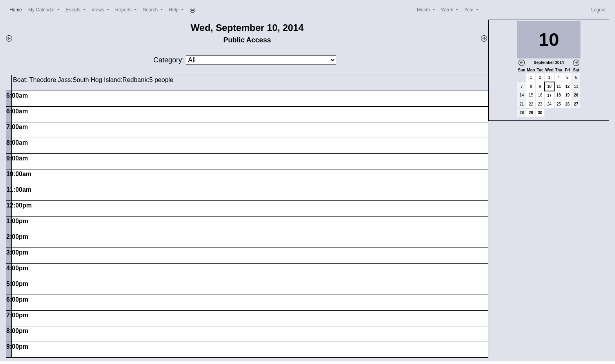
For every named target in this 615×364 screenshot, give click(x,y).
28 (521, 113)
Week (448, 10)
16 (540, 95)
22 (531, 104)
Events (74, 10)
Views (99, 10)
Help (175, 10)
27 (576, 104)
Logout (598, 10)
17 (549, 96)
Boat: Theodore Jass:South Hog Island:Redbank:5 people (93, 80)
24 (549, 104)
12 (567, 86)
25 (559, 104)
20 (576, 95)
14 (521, 95)
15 (531, 95)
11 (559, 86)
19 (567, 95)
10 (549, 86)
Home (17, 9)
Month (424, 10)
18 (559, 95)
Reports (124, 10)
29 (531, 113)
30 (540, 113)
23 (540, 104)
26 (567, 104)
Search (151, 10)
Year (470, 10)
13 (576, 86)
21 (521, 104)
